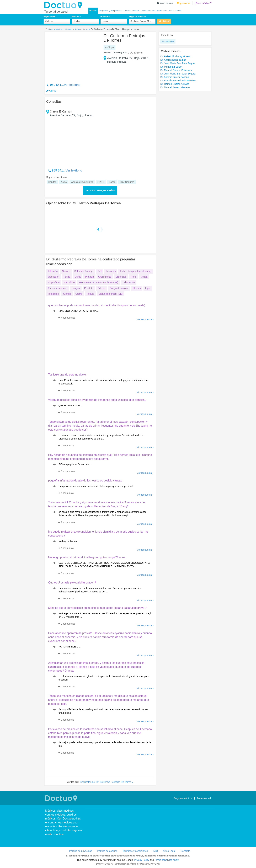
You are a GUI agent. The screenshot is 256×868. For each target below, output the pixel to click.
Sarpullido (69, 282)
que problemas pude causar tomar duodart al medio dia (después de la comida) (97, 305)
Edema (102, 288)
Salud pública (175, 11)
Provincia (77, 17)
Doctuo (64, 5)
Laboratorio (129, 282)
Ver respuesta (144, 319)
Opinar (53, 91)
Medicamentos (148, 11)
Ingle (148, 288)
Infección (53, 271)
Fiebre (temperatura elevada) (136, 271)
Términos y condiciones (135, 851)
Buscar (166, 21)
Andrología (168, 41)
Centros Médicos (131, 11)
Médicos (93, 11)
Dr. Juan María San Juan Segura (178, 74)
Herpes (137, 288)
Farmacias (162, 11)
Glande (67, 294)
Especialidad (50, 17)
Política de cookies (107, 851)
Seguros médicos (137, 17)
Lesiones (111, 271)
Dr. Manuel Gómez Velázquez (176, 70)
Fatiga (67, 277)
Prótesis (89, 277)
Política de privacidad (81, 851)
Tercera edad (204, 798)
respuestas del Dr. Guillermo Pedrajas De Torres (105, 782)
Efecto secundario (58, 288)
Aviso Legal (169, 851)
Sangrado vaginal (119, 288)
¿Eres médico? (203, 3)
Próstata (89, 288)
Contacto (185, 851)
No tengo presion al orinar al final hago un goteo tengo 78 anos (87, 557)
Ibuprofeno (54, 282)
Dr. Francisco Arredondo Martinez (178, 81)
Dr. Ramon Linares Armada (175, 84)
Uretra (79, 294)
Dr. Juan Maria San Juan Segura (178, 63)
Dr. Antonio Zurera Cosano (175, 77)
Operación (54, 277)
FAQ (155, 851)
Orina (78, 277)
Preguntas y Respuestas (110, 11)
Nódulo (90, 294)
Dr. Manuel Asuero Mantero (175, 87)
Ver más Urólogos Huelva (100, 190)
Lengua (76, 288)
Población (105, 17)
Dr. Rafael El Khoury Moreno (176, 56)
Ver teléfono (72, 85)
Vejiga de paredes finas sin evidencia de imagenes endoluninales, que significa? (97, 400)
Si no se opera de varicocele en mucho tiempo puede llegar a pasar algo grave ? (97, 608)
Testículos (53, 294)
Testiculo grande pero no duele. (67, 375)
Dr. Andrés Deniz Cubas (173, 60)
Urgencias (121, 277)
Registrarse (184, 3)
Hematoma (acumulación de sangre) (99, 282)
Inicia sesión (166, 3)
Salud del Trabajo (84, 271)
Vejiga (144, 277)
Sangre (66, 271)
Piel (100, 271)
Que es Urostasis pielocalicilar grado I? (72, 583)
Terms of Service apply (166, 860)
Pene (134, 277)
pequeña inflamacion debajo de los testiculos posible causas (85, 481)
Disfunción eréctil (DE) (111, 294)
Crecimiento (105, 277)
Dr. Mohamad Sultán (171, 67)
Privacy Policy (142, 860)
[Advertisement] (73, 56)
